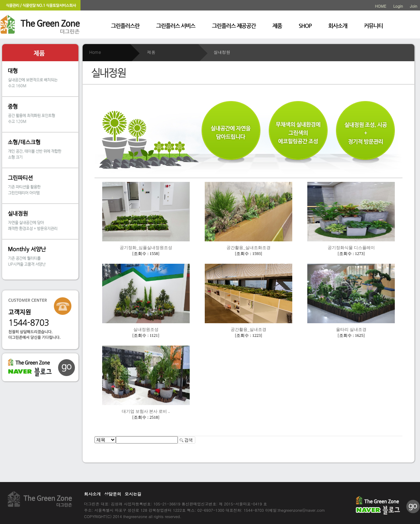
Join (414, 6)
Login (398, 6)
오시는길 (133, 494)
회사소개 (92, 494)
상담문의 (113, 494)
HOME (380, 6)
